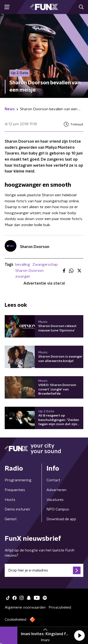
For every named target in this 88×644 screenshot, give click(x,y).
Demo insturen (17, 509)
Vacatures (55, 500)
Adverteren (56, 490)
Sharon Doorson (29, 271)
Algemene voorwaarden (25, 607)
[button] (79, 635)
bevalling (23, 265)
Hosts (10, 500)
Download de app (61, 519)
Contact (53, 480)
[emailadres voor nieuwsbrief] (44, 570)
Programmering (18, 480)
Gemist (11, 519)
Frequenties (15, 490)
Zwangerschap (45, 265)
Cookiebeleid (15, 620)
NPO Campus (58, 509)
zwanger (23, 276)
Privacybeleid (60, 607)
